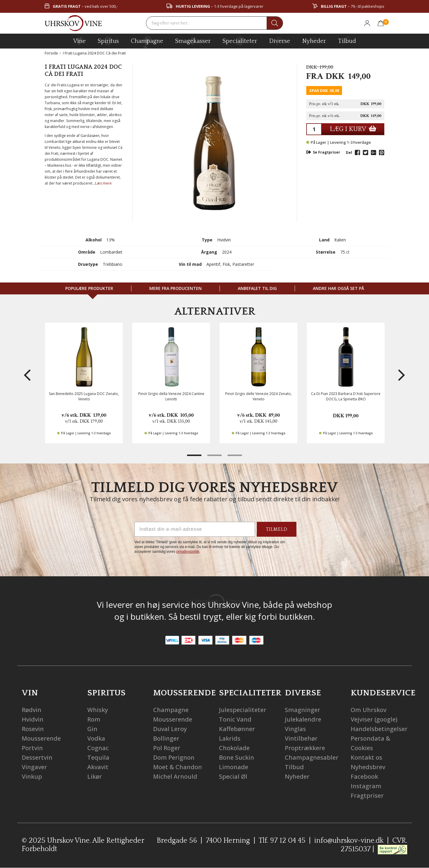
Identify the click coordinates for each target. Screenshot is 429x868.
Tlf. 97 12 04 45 (282, 841)
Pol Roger (167, 748)
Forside (51, 53)
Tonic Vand (235, 719)
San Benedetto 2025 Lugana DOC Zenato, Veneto (84, 396)
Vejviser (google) (374, 719)
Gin (92, 729)
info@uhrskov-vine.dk (349, 841)
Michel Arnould (175, 776)
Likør (95, 776)
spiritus (108, 41)
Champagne (171, 710)
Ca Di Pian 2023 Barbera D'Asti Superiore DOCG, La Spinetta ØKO (346, 396)
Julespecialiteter (243, 710)
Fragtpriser (367, 796)
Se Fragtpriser (323, 152)
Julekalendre (303, 719)
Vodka (96, 738)
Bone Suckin (237, 757)
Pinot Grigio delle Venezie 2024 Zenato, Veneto (258, 396)
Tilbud (347, 40)
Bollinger (166, 738)
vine (80, 41)
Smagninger (303, 710)
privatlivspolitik (188, 552)
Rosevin (33, 729)
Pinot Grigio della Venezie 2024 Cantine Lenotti (171, 396)
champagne (147, 42)
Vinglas (295, 729)
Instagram (366, 786)
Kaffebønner (237, 729)
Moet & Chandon (178, 767)
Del (349, 153)
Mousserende (41, 738)
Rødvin (32, 710)
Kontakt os (366, 757)
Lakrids (230, 738)
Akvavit (98, 767)
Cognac (98, 748)
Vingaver (34, 767)
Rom (94, 719)
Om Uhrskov (369, 710)
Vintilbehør (301, 738)
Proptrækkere (305, 748)
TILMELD (277, 529)
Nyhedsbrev (368, 767)
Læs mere (103, 183)
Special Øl (233, 776)
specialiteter (240, 41)
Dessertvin (37, 757)
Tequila (98, 757)
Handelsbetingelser (379, 729)
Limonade (234, 767)
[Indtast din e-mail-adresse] (195, 529)
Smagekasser (193, 41)
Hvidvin (33, 719)
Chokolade (234, 748)
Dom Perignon (174, 757)
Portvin (32, 748)
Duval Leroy (170, 729)
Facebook (364, 776)
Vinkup (32, 776)
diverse (280, 41)
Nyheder (314, 40)
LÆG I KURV (353, 129)
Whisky (98, 710)
